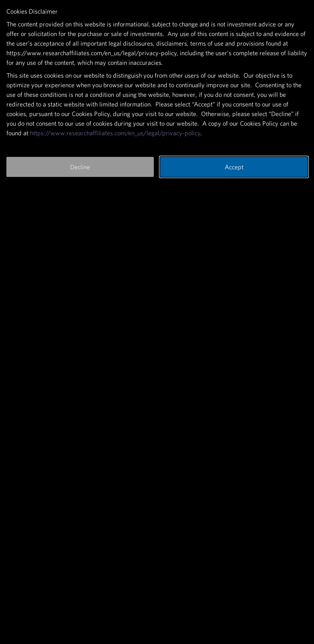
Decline (80, 167)
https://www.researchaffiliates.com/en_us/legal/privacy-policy (115, 133)
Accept (234, 167)
